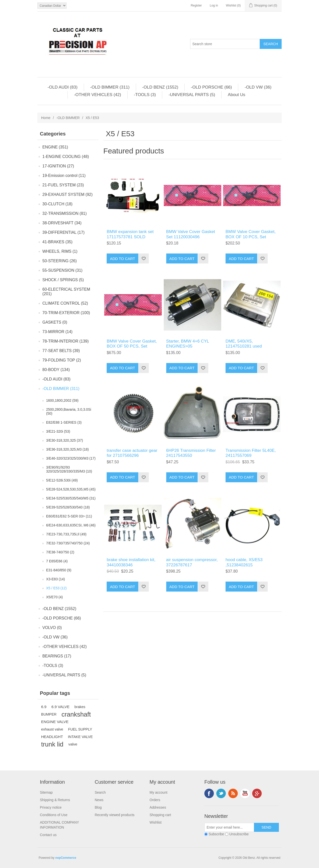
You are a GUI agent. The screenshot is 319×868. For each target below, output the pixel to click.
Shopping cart (160, 815)
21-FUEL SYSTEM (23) (63, 185)
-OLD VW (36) (258, 87)
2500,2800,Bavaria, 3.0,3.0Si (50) (69, 411)
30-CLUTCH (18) (57, 204)
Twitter (221, 793)
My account (159, 792)
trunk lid (52, 744)
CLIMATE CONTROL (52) (65, 303)
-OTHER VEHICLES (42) (98, 95)
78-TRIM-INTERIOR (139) (66, 341)
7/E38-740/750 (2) (60, 552)
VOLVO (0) (52, 628)
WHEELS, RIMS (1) (60, 251)
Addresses (158, 807)
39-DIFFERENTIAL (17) (63, 232)
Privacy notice (51, 807)
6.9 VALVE (60, 707)
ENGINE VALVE (55, 722)
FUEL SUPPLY (80, 729)
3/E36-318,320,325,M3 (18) (67, 449)
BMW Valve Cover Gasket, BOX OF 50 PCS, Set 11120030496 (132, 346)
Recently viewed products (115, 815)
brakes (80, 707)
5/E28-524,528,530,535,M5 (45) (71, 489)
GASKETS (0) (55, 322)
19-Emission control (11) (64, 176)
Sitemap (46, 792)
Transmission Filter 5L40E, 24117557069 (251, 453)
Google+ (257, 793)
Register (196, 5)
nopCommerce (66, 858)
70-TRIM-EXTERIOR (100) (66, 313)
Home (46, 118)
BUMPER (49, 714)
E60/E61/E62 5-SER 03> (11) (69, 516)
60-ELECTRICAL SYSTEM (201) (66, 292)
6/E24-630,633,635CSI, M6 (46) (71, 525)
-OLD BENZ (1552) (160, 87)
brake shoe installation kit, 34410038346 (131, 562)
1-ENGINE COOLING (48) (66, 157)
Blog (98, 807)
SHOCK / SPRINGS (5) (63, 280)
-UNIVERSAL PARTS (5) (192, 95)
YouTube (245, 793)
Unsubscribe (239, 834)
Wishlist (156, 822)
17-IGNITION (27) (58, 166)
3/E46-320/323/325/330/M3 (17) (71, 458)
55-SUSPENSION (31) (62, 270)
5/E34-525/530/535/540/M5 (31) (71, 498)
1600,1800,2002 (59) (62, 400)
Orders (155, 800)
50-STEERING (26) (60, 261)
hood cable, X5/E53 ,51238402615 (244, 562)
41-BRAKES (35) (57, 242)
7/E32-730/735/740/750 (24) (68, 543)
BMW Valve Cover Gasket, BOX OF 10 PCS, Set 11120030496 (251, 237)
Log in (214, 5)
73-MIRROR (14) (57, 332)
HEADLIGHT (52, 737)
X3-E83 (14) (55, 579)
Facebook (209, 793)
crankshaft (76, 714)
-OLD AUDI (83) (63, 87)
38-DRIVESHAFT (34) (62, 223)
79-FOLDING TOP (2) (62, 360)
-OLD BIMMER (68, 118)
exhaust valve (52, 729)
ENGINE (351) (55, 147)
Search (100, 792)
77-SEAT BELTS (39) (61, 351)
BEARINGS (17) (57, 656)
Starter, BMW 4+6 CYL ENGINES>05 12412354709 (188, 346)
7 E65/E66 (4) (57, 561)
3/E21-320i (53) (58, 431)
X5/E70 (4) (54, 597)
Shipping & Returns (55, 800)
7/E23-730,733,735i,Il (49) (66, 534)
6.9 (44, 707)
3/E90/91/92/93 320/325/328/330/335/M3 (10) (69, 469)
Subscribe (216, 834)
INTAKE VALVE (80, 737)
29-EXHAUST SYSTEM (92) (68, 194)
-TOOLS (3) (145, 95)
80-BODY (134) (56, 370)
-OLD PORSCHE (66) (211, 87)
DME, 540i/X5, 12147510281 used (244, 344)
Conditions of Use (54, 815)
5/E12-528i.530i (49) (62, 480)
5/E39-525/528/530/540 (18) (68, 507)
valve (73, 744)
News (99, 800)
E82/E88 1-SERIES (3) (64, 422)
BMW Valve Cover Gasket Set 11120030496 (191, 234)
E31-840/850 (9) (59, 570)
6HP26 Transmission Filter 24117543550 (191, 453)
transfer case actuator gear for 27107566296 (132, 453)
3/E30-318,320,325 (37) (65, 440)
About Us (237, 95)
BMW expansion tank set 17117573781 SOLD (130, 234)
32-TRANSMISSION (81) (65, 213)
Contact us (48, 835)
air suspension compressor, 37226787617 (192, 562)
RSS (233, 793)
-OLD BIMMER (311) (110, 87)
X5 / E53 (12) (56, 588)
